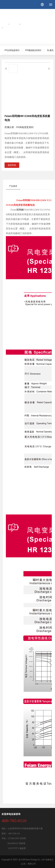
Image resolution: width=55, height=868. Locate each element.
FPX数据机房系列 (33, 50)
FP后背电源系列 (12, 50)
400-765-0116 (14, 821)
